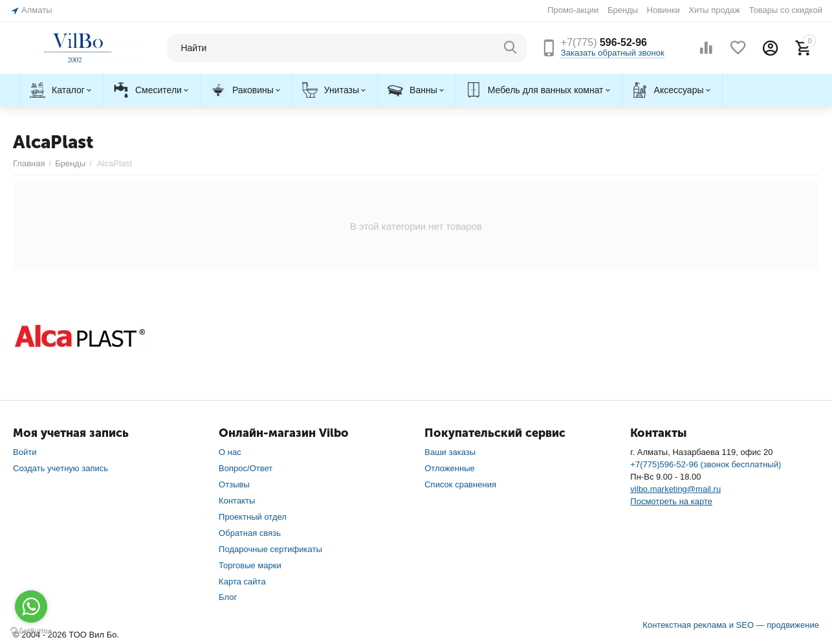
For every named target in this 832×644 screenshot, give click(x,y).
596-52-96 (604, 42)
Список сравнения (460, 484)
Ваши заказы (450, 452)
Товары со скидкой (786, 10)
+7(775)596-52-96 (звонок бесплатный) (706, 464)
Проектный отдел (253, 517)
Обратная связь (250, 533)
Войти (25, 452)
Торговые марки (250, 565)
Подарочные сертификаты (270, 549)
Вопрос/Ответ (246, 468)
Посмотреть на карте (671, 501)
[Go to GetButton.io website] (31, 631)
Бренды (623, 10)
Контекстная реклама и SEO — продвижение (731, 625)
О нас (230, 452)
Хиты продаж (714, 10)
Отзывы (234, 484)
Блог (228, 597)
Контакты (237, 501)
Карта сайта (242, 582)
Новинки (663, 10)
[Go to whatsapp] (31, 606)
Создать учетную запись (60, 468)
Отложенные (450, 468)
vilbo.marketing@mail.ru (675, 489)
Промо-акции (573, 10)
